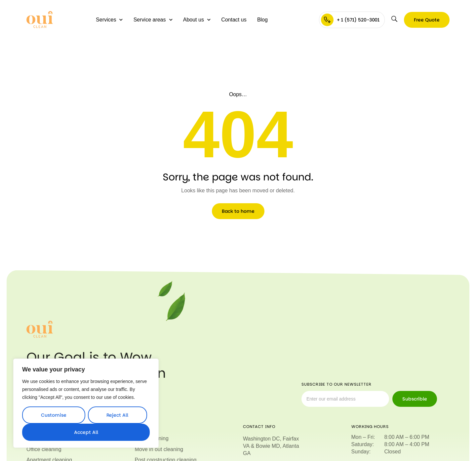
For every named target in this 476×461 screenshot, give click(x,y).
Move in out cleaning (159, 449)
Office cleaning (44, 449)
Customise (54, 415)
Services (109, 20)
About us (197, 20)
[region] (86, 403)
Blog (262, 20)
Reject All (117, 415)
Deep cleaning (152, 438)
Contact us (234, 20)
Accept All (86, 432)
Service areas (153, 20)
